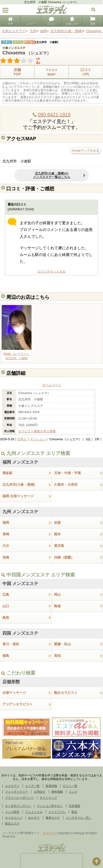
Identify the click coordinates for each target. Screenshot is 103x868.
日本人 (22, 439)
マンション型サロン (50, 806)
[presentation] (52, 861)
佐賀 (57, 523)
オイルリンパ (14, 818)
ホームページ (52, 385)
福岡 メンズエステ (20, 462)
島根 (57, 606)
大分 (6, 546)
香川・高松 (11, 644)
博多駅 (7, 473)
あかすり (34, 818)
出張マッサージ (14, 693)
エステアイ (12, 786)
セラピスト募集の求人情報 (37, 431)
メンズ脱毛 (12, 812)
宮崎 (6, 557)
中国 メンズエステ (20, 584)
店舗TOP (17, 72)
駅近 (74, 812)
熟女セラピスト (66, 693)
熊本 (57, 534)
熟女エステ (12, 823)
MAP (51, 72)
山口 (6, 606)
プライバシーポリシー (19, 798)
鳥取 (6, 618)
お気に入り (72, 21)
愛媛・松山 (62, 644)
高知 (57, 656)
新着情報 (51, 786)
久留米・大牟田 (66, 485)
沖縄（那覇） (64, 557)
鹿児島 (59, 546)
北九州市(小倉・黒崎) (19, 485)
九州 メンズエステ (20, 512)
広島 (6, 594)
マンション (38, 439)
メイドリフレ (57, 812)
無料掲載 (57, 792)
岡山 (57, 594)
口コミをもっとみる (51, 271)
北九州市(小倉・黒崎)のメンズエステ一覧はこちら (52, 175)
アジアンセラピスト (18, 704)
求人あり (30, 42)
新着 (93, 21)
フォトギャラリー (17, 792)
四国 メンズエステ (20, 633)
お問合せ (40, 792)
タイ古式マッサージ (18, 806)
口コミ (51, 21)
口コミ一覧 (70, 786)
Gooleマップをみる (86, 150)
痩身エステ (53, 818)
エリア (31, 21)
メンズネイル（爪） (79, 818)
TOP (10, 21)
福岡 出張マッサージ (18, 496)
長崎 (6, 534)
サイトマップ (48, 798)
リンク (73, 792)
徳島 (6, 656)
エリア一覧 (32, 786)
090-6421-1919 (54, 115)
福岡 (6, 523)
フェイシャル (34, 812)
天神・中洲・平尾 (67, 473)
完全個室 (74, 806)
